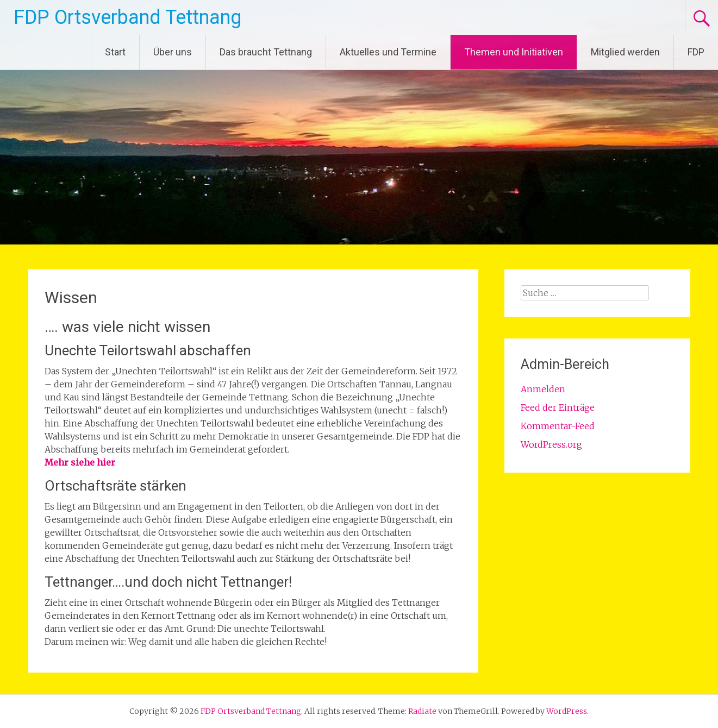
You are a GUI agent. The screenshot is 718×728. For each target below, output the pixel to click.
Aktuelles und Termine (388, 52)
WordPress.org (551, 444)
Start (115, 52)
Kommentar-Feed (558, 426)
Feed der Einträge (558, 407)
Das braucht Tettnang (266, 52)
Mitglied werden (625, 52)
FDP (696, 52)
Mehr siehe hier (80, 462)
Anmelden (543, 389)
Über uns (173, 52)
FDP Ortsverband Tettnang (127, 17)
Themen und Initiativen (514, 52)
